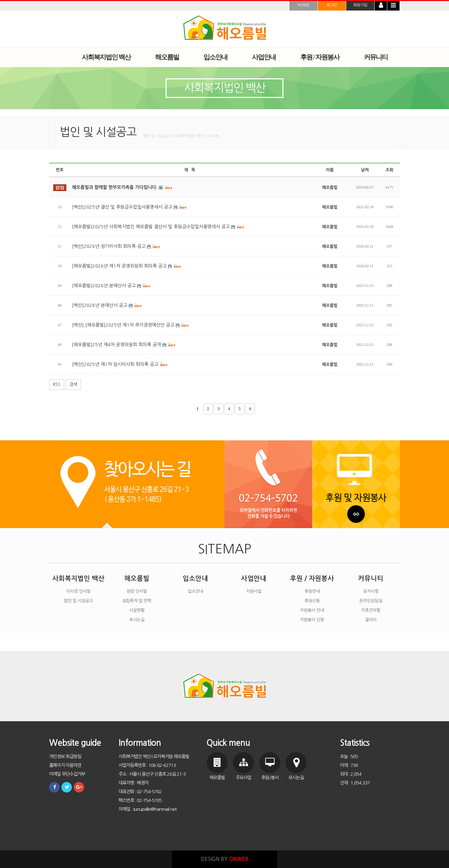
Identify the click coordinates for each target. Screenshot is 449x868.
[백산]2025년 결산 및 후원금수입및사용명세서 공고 (130, 207)
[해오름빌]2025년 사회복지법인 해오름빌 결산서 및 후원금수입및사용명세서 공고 (158, 227)
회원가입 (360, 5)
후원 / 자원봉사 (312, 578)
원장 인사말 (137, 591)
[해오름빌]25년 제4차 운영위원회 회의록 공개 (124, 345)
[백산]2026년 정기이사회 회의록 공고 (116, 246)
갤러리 (371, 620)
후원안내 (312, 591)
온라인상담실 (371, 601)
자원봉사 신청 (312, 620)
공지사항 (371, 591)
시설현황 (137, 610)
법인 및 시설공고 (78, 601)
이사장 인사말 (78, 591)
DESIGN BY (225, 859)
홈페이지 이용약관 (65, 765)
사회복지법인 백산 (78, 578)
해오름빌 (137, 578)
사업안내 (254, 578)
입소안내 (195, 578)
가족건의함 (371, 610)
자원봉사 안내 (312, 610)
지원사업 (254, 591)
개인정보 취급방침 (65, 757)
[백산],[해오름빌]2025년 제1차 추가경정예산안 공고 (131, 325)
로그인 (332, 5)
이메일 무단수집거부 (67, 774)
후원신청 (312, 601)
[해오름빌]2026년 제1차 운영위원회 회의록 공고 (127, 266)
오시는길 (137, 620)
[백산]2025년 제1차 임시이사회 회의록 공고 (120, 364)
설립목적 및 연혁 (137, 601)
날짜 (365, 170)
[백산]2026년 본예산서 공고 (107, 305)
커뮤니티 (371, 578)
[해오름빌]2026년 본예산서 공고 (111, 286)
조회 (389, 170)
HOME (303, 5)
